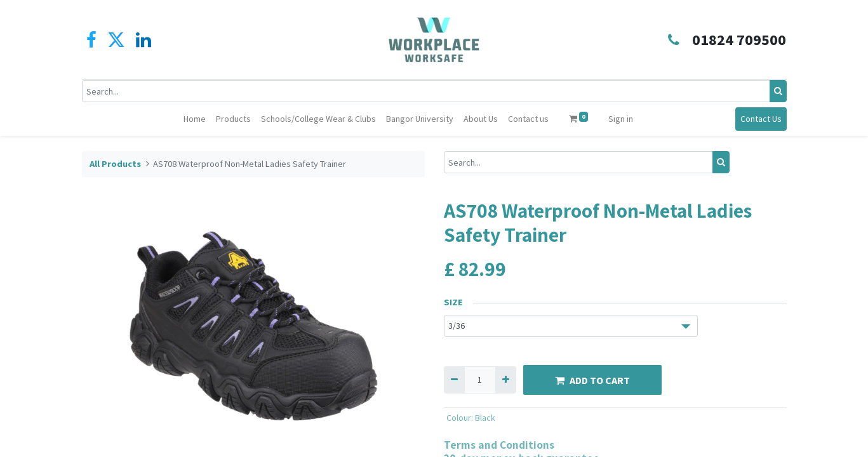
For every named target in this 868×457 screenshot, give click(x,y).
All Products (115, 164)
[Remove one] (454, 380)
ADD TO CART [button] (592, 380)
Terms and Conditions (499, 445)
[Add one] (506, 380)
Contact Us (761, 119)
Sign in (621, 119)
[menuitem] (195, 119)
